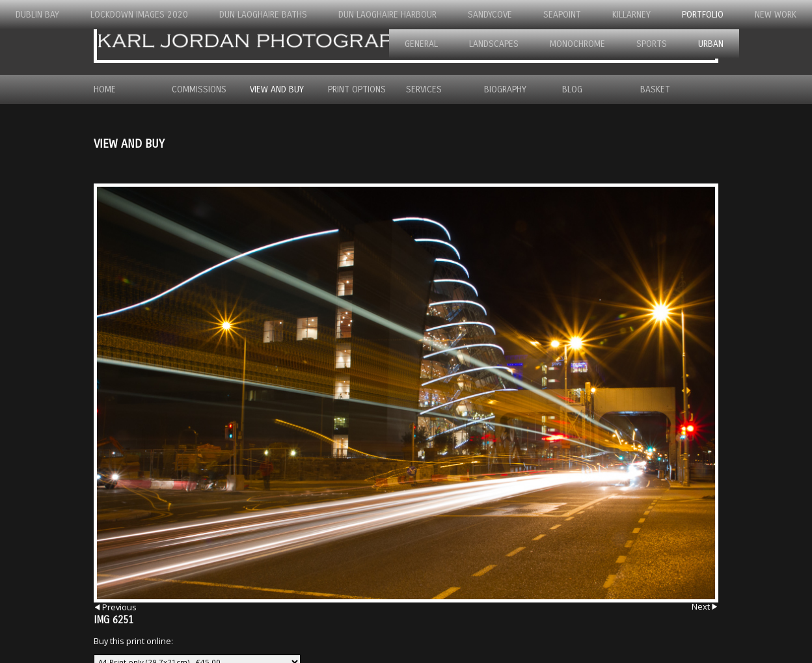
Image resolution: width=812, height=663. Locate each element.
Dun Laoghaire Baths (263, 15)
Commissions (199, 89)
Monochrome (577, 44)
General (421, 44)
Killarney (631, 15)
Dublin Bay (37, 15)
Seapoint (562, 15)
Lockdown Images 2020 (139, 15)
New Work (776, 15)
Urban (711, 44)
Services (424, 89)
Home (105, 89)
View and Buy (277, 89)
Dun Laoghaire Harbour (387, 15)
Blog (572, 89)
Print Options (357, 89)
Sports (652, 44)
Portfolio (703, 15)
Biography (505, 89)
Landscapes (494, 44)
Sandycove (490, 15)
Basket (655, 89)
